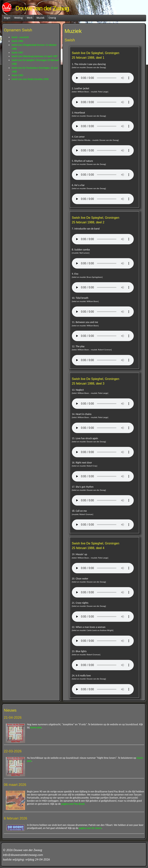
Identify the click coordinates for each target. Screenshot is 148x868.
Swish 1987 (17, 53)
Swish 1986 (17, 41)
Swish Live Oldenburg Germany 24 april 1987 (35, 56)
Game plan (36, 727)
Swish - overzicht (20, 37)
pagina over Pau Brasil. (73, 804)
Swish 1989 (17, 75)
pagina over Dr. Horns (90, 828)
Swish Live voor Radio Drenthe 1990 (30, 79)
